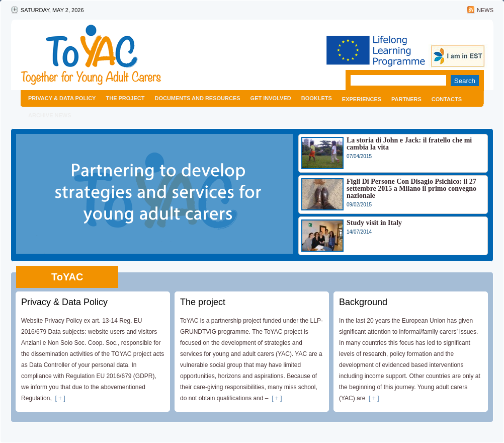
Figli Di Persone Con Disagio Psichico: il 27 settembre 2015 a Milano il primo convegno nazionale (411, 189)
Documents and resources (197, 98)
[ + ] (59, 398)
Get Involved (271, 98)
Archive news (50, 115)
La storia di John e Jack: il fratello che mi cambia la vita (409, 144)
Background (363, 302)
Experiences (362, 99)
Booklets (317, 98)
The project (125, 98)
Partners (406, 99)
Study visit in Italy (374, 223)
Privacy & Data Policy (62, 98)
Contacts (447, 99)
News (485, 10)
